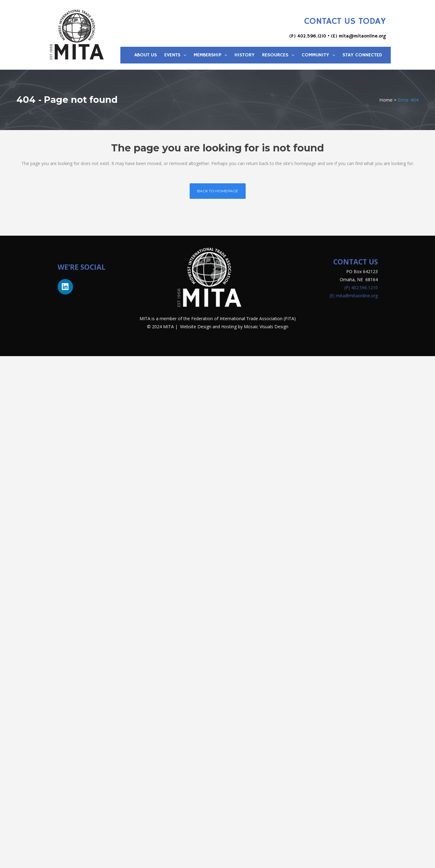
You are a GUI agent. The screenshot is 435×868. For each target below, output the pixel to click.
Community (318, 55)
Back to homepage (218, 191)
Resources (278, 55)
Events (175, 55)
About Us (146, 55)
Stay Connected (362, 55)
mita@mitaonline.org (362, 36)
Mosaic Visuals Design (266, 327)
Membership (210, 55)
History (245, 55)
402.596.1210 (312, 36)
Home (386, 100)
